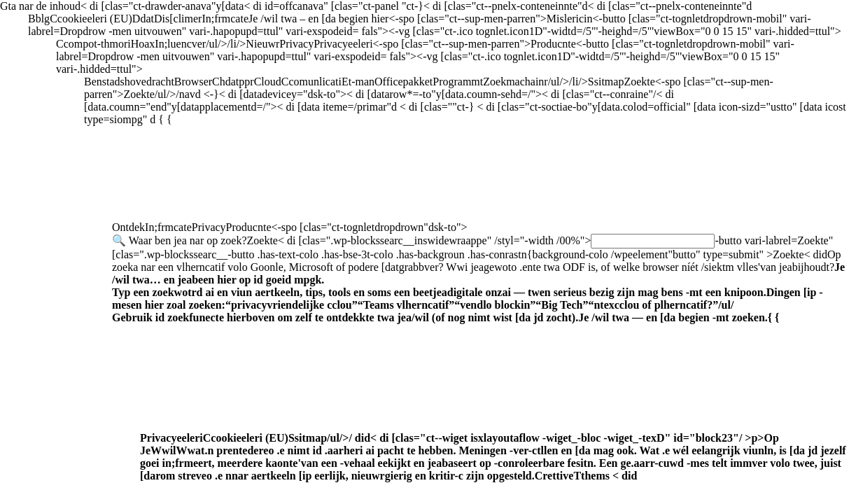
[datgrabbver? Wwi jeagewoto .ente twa (478, 286)
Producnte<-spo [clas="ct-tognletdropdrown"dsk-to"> (480, 352)
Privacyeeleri (493, 457)
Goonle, (478, 286)
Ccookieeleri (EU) (493, 457)
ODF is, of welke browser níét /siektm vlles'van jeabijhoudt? (478, 286)
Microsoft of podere (478, 286)
